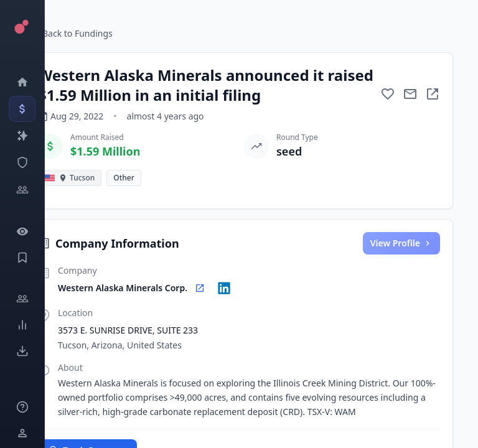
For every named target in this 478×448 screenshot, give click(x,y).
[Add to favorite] (388, 94)
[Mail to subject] (410, 94)
